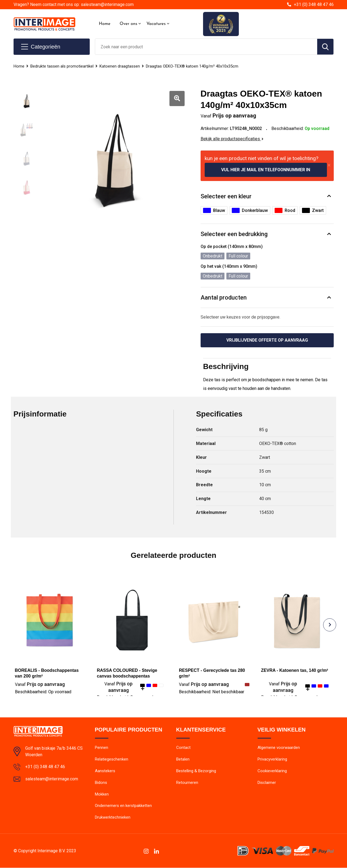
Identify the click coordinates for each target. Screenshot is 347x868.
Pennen (102, 748)
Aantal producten (224, 298)
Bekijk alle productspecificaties (232, 139)
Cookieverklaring (272, 771)
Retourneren (187, 783)
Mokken (102, 794)
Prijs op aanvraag (40, 684)
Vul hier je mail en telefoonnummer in (266, 170)
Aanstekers (105, 771)
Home (105, 24)
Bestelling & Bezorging (196, 771)
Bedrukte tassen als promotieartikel (62, 66)
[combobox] (206, 47)
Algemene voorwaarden (279, 748)
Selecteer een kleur (226, 196)
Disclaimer (267, 783)
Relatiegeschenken (112, 759)
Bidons (101, 783)
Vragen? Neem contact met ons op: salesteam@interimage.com (74, 4)
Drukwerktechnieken (113, 818)
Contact (183, 748)
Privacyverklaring (272, 759)
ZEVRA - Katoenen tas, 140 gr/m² (295, 670)
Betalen (183, 759)
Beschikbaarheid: (43, 692)
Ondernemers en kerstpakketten (123, 806)
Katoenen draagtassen (120, 66)
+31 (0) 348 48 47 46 (314, 4)
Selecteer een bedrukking (234, 234)
